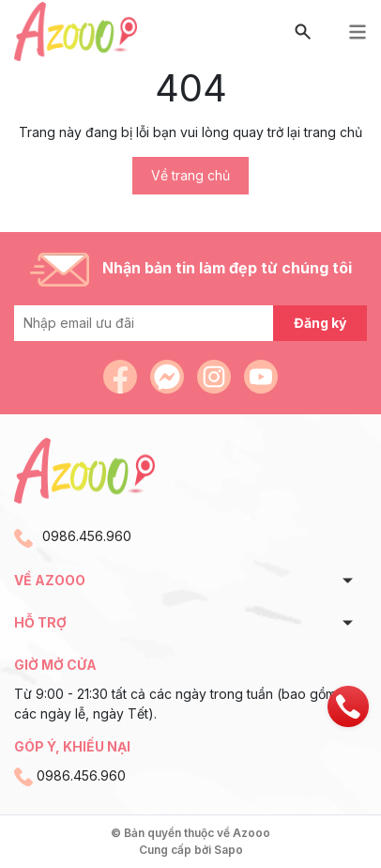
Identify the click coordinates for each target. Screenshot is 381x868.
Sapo (229, 850)
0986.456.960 (87, 536)
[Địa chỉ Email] (190, 323)
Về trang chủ (190, 175)
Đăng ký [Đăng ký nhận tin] (320, 323)
